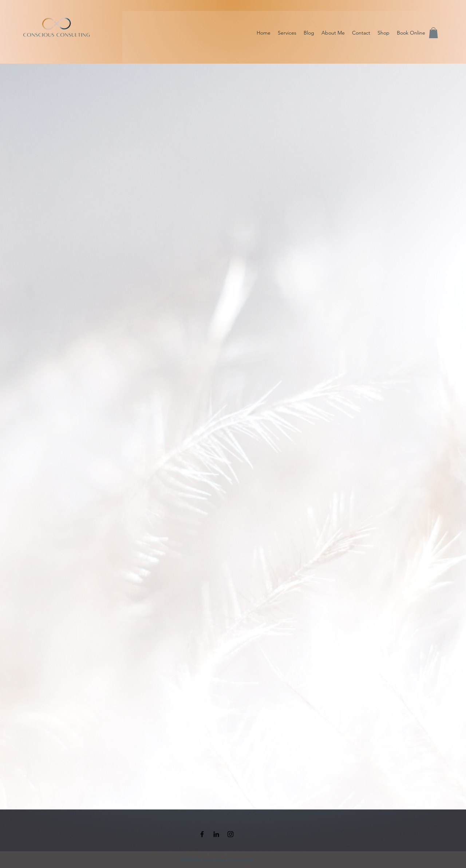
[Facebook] (202, 834)
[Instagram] (230, 834)
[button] (433, 33)
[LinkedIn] (216, 834)
